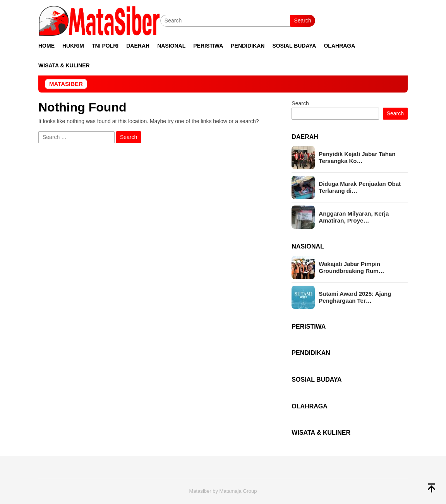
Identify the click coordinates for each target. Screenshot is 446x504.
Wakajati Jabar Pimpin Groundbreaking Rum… (351, 267)
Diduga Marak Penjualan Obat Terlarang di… (360, 187)
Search (302, 21)
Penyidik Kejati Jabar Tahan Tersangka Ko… (357, 157)
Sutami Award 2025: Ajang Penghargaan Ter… (355, 297)
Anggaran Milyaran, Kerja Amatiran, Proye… (354, 217)
